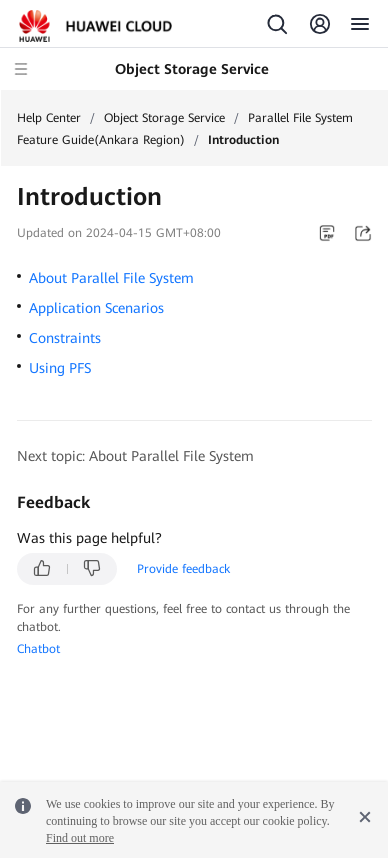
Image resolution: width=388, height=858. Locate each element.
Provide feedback (183, 569)
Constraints (65, 338)
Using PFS (60, 368)
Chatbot (38, 649)
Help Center (49, 118)
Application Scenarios (96, 308)
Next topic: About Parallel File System (135, 456)
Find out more (80, 838)
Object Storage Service (164, 118)
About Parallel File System (111, 278)
